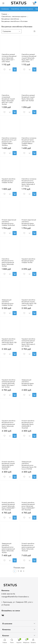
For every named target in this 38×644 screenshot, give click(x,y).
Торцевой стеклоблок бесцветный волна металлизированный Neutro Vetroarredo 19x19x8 (9, 424)
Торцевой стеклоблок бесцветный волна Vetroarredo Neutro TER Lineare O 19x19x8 (9, 342)
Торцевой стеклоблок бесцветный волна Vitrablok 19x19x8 (9, 181)
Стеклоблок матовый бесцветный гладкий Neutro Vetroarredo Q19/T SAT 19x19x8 (28, 98)
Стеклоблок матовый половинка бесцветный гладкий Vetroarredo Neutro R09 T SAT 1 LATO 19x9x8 (29, 58)
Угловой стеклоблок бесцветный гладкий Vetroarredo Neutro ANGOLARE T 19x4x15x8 (8, 465)
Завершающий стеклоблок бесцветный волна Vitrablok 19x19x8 (8, 303)
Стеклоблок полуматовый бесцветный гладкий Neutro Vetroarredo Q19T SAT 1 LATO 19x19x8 (8, 100)
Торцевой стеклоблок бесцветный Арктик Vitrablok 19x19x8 (28, 261)
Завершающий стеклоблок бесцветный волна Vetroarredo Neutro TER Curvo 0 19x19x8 (29, 465)
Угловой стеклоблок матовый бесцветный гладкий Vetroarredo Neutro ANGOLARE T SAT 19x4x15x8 (8, 506)
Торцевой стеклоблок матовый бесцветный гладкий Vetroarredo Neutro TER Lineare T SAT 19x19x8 (9, 383)
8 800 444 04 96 (8, 594)
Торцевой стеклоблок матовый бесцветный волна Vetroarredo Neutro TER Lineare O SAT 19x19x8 (28, 342)
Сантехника (5, 9)
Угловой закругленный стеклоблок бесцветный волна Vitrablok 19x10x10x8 (9, 223)
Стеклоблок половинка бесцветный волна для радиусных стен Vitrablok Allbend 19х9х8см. (9, 142)
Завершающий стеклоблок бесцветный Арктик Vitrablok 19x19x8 (28, 383)
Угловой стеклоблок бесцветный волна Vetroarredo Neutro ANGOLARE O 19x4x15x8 (28, 424)
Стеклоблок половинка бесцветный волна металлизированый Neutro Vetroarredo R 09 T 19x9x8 (29, 182)
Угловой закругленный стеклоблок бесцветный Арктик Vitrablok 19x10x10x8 (29, 223)
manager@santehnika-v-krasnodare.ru (15, 597)
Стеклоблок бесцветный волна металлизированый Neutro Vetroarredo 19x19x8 (8, 262)
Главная (4, 14)
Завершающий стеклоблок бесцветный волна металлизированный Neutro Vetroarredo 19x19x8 (8, 548)
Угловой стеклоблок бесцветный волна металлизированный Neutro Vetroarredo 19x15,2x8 (28, 547)
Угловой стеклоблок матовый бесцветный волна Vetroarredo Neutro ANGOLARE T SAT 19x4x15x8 (28, 506)
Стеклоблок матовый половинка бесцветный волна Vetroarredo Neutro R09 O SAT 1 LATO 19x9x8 (9, 58)
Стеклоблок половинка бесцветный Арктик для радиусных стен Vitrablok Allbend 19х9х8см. (29, 142)
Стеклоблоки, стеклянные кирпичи (22, 9)
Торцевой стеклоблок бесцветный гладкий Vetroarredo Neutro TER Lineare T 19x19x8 (29, 303)
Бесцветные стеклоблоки (10, 19)
